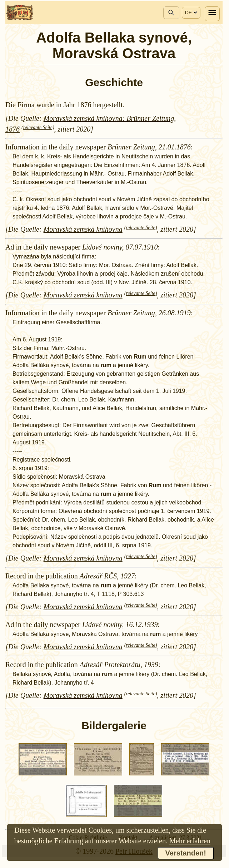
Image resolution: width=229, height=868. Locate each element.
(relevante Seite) (38, 127)
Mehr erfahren (190, 841)
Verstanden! (186, 853)
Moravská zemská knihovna (83, 229)
